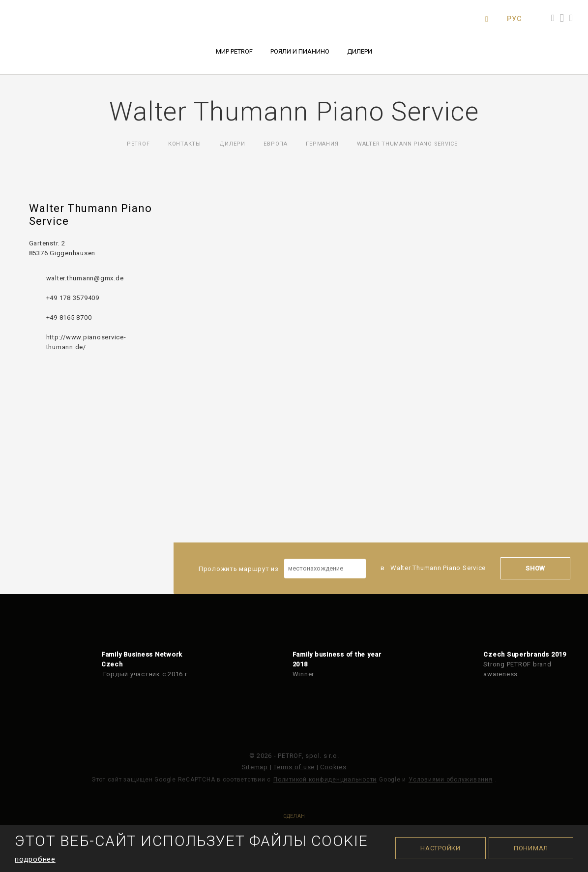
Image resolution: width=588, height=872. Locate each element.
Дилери (360, 51)
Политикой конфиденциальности (325, 780)
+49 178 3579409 (73, 298)
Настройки (441, 848)
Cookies (333, 767)
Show (535, 568)
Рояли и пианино (300, 51)
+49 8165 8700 (69, 317)
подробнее (35, 859)
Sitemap (255, 767)
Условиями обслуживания (451, 780)
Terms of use (294, 767)
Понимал (531, 848)
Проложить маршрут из (282, 568)
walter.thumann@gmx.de (85, 278)
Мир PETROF (234, 51)
